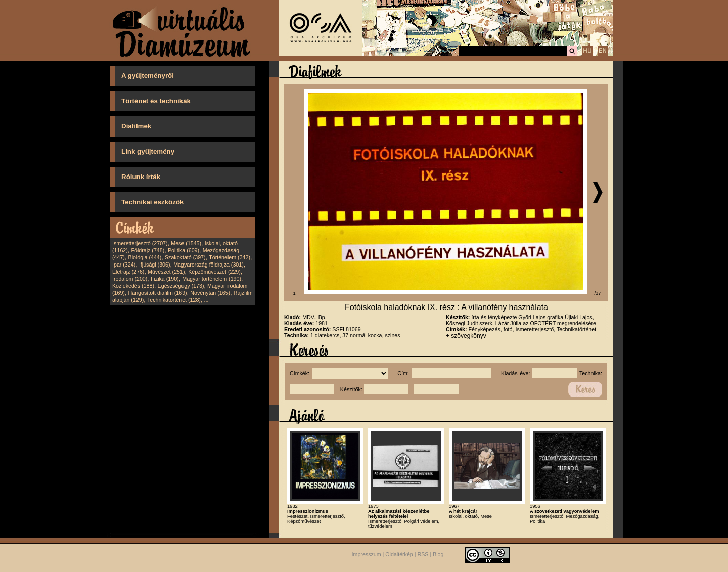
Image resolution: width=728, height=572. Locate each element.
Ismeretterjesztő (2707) (140, 243)
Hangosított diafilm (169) (158, 293)
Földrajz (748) (148, 250)
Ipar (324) (124, 265)
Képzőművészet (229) (214, 272)
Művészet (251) (166, 272)
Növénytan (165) (210, 293)
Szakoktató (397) (185, 257)
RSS (423, 554)
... (207, 300)
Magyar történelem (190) (212, 279)
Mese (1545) (186, 243)
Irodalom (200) (130, 279)
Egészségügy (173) (181, 286)
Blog (438, 554)
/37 (598, 293)
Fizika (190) (165, 279)
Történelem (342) (230, 257)
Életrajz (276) (128, 272)
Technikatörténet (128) (174, 300)
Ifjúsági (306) (155, 265)
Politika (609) (184, 250)
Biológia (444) (145, 257)
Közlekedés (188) (133, 286)
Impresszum (367, 554)
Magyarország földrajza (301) (209, 265)
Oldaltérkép (399, 554)
